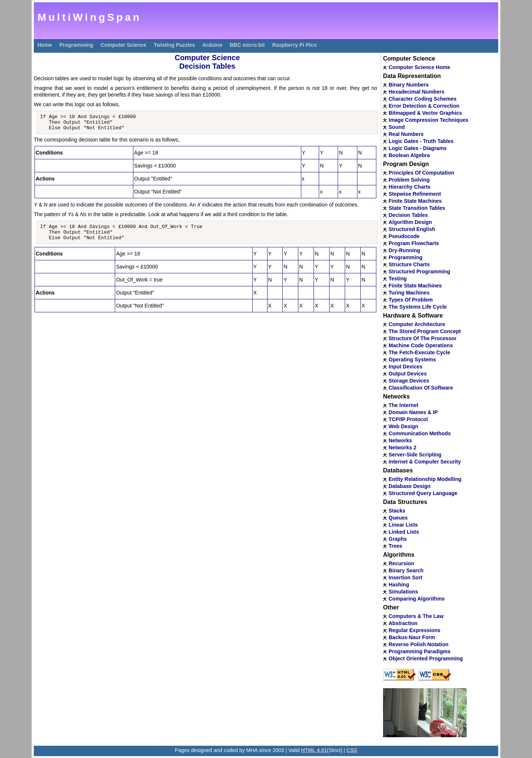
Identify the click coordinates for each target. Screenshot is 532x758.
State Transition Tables (417, 208)
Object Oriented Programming (426, 658)
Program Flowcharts (414, 243)
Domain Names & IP (413, 412)
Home (45, 45)
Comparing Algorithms (417, 599)
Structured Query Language (423, 493)
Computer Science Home (419, 67)
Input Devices (406, 367)
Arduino (213, 45)
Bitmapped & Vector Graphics (425, 113)
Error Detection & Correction (424, 106)
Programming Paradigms (420, 651)
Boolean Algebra (409, 155)
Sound (397, 127)
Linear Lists (403, 525)
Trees (395, 546)
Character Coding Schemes (423, 99)
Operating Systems (412, 360)
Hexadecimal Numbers (416, 92)
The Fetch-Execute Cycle (419, 352)
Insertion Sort (406, 578)
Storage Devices (409, 381)
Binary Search (406, 570)
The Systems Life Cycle (418, 307)
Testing (398, 279)
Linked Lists (404, 532)
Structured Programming (419, 271)
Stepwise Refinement (415, 194)
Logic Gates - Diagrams (418, 148)
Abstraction (403, 623)
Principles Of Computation (421, 173)
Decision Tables (408, 215)
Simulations (403, 592)
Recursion (401, 563)
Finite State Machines (415, 201)
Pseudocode (404, 236)
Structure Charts (409, 264)
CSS (352, 750)
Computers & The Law (416, 616)
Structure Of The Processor (423, 338)
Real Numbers (406, 134)
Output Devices (408, 374)
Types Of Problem (411, 300)
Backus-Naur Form (412, 637)
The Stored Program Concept (425, 331)
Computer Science (124, 45)
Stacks (397, 511)
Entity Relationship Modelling (425, 479)
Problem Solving (409, 180)
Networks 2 (403, 448)
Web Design (403, 426)
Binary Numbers (409, 85)
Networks (400, 440)
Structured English (412, 229)
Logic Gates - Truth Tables (421, 141)
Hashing (399, 585)
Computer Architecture (417, 324)
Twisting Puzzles (174, 45)
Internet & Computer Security (425, 462)
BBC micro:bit (247, 45)
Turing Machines (409, 293)
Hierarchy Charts (410, 187)
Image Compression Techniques (428, 120)
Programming (76, 45)
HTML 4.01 (314, 750)
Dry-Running (404, 250)
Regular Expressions (414, 630)
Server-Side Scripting (415, 455)
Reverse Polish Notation (419, 644)
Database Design (410, 486)
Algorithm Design (410, 222)
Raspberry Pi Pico (295, 45)
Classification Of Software (421, 388)
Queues (398, 518)
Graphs (398, 539)
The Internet (403, 405)
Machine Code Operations (421, 345)
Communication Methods (420, 433)
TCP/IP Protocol (408, 419)
